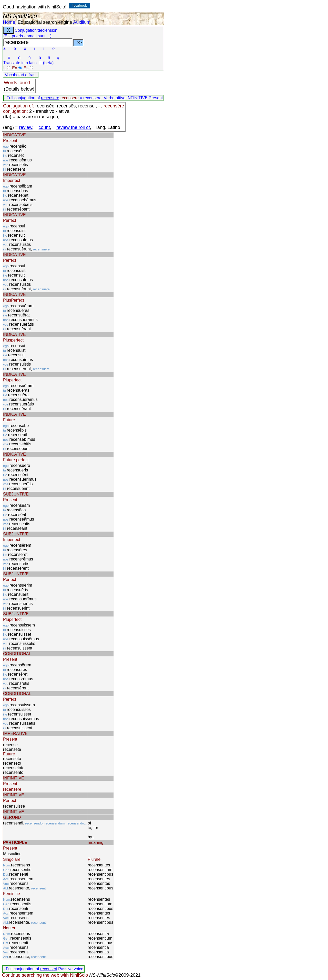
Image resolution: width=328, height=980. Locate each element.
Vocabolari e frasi (21, 75)
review (26, 127)
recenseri (49, 969)
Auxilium (82, 22)
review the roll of (73, 127)
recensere (50, 98)
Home (9, 22)
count (44, 127)
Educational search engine (45, 22)
